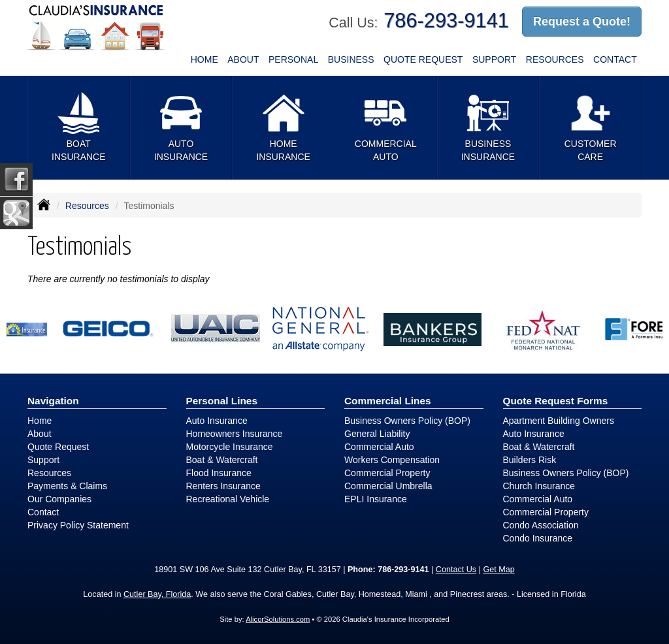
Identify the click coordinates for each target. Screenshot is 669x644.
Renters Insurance (223, 486)
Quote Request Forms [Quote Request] (556, 401)
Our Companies (59, 499)
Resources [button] (555, 59)
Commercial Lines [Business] (388, 401)
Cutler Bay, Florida (157, 594)
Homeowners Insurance (235, 434)
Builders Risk (530, 460)
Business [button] (351, 59)
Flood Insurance (219, 473)
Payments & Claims (67, 486)
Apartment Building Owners (559, 421)
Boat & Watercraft (222, 460)
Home (204, 59)
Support (43, 460)
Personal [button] (293, 59)
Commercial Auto (379, 447)
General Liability (377, 434)
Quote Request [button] (423, 59)
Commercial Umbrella (388, 486)
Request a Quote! (582, 22)
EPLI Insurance (376, 499)
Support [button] (494, 59)
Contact (615, 59)
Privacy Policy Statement (78, 525)
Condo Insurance (538, 538)
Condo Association (541, 525)
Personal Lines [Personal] (222, 401)
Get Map (498, 570)
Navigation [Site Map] (53, 401)
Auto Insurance (217, 421)
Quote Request (58, 447)
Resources (87, 206)
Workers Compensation (392, 460)
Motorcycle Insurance (230, 447)
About (243, 59)
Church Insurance (539, 486)
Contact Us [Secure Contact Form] (456, 570)
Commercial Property (387, 473)
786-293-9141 (446, 21)
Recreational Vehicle (228, 499)
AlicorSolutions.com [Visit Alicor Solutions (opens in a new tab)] (278, 619)
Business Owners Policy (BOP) (407, 421)
